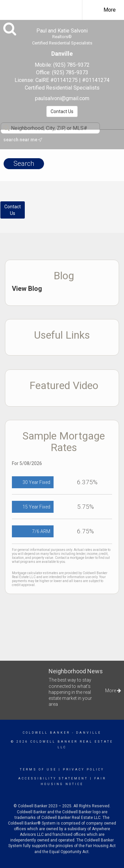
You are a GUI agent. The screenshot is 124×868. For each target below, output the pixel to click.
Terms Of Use (38, 769)
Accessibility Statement (53, 778)
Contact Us (62, 111)
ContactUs (13, 210)
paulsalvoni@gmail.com (62, 98)
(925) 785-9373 (70, 72)
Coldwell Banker (46, 733)
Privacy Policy (83, 769)
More (110, 10)
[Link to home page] (46, 9)
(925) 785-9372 (71, 65)
